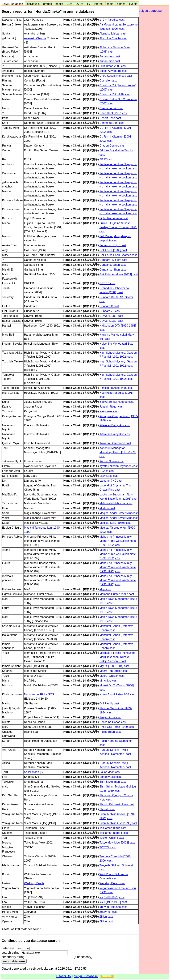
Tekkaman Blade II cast (114, 833)
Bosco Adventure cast (113, 71)
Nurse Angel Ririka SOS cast (117, 694)
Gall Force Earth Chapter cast (118, 255)
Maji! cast (105, 589)
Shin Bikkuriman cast (113, 782)
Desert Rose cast (110, 118)
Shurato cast (107, 809)
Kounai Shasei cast (112, 461)
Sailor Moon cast (110, 772)
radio (110, 4)
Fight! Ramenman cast (114, 218)
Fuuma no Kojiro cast (113, 245)
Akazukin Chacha (35, 38)
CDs (69, 4)
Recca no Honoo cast (113, 722)
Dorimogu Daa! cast (112, 123)
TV (88, 4)
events (133, 4)
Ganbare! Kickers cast (113, 260)
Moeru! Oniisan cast (112, 676)
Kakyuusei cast (109, 411)
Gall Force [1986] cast (113, 250)
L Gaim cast (107, 471)
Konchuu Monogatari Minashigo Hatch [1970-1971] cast (118, 452)
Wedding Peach (34, 883)
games (121, 4)
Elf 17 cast (106, 159)
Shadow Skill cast (111, 777)
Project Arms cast (110, 717)
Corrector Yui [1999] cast (115, 94)
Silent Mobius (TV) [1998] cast (118, 823)
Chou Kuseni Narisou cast (116, 76)
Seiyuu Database (13, 4)
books (59, 4)
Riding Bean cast (110, 732)
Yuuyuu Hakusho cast (113, 907)
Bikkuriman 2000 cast (113, 66)
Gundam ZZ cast (110, 311)
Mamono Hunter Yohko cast (117, 594)
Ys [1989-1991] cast (112, 897)
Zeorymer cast (108, 912)
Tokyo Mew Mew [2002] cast (117, 842)
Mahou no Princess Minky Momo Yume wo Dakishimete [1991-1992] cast (118, 541)
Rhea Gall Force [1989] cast (117, 727)
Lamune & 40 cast (111, 481)
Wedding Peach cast (112, 883)
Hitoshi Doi (64, 976)
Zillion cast (106, 917)
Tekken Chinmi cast (112, 838)
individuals (33, 4)
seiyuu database (150, 11)
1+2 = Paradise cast (112, 20)
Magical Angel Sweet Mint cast (119, 513)
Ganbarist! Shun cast (113, 265)
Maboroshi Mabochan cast (116, 503)
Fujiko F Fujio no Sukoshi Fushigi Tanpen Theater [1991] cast (119, 227)
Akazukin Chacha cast (113, 38)
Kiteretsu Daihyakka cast (115, 425)
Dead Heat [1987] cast (113, 113)
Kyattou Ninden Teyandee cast (119, 466)
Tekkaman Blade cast (113, 828)
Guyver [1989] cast (111, 316)
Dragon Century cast (112, 145)
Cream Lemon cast (111, 108)
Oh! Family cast (109, 703)
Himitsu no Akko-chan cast (116, 388)
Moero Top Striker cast (114, 671)
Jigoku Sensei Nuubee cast (117, 402)
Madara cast (107, 508)
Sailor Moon (31, 772)
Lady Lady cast (109, 476)
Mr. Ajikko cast (108, 681)
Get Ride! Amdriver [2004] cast (119, 274)
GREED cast (107, 283)
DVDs (79, 4)
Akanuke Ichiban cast (113, 33)
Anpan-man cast (110, 56)
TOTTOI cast (108, 847)
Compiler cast (108, 80)
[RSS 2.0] (107, 976)
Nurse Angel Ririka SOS (39, 694)
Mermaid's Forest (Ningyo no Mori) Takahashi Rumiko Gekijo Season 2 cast (117, 657)
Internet (99, 4)
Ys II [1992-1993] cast (113, 902)
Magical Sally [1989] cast (115, 523)
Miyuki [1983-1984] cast (114, 666)
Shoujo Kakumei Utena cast (117, 804)
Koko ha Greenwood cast (115, 443)
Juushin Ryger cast (111, 406)
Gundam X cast (109, 306)
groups (48, 4)
